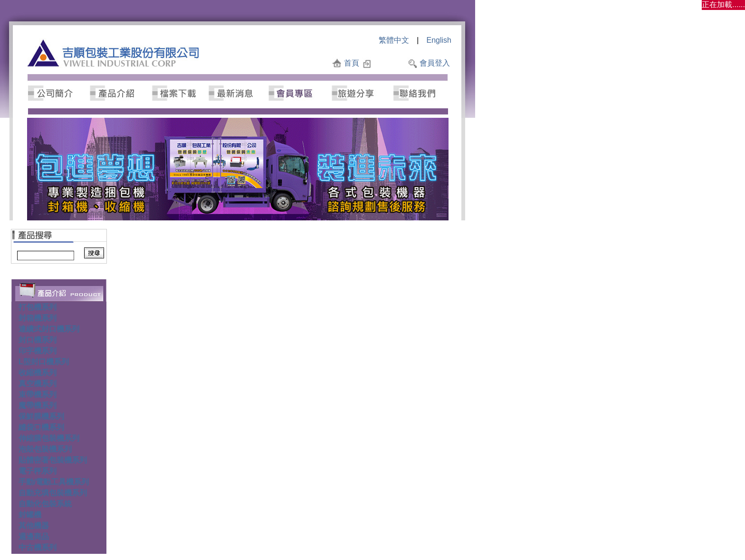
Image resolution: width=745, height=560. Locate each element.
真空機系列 (38, 384)
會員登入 (435, 63)
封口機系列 (38, 340)
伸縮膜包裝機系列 (49, 438)
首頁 (352, 63)
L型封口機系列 (44, 362)
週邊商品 (34, 536)
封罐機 (30, 515)
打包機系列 (38, 307)
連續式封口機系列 (49, 329)
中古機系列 (38, 547)
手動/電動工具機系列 (54, 482)
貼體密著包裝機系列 (53, 460)
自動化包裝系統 (45, 504)
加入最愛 (389, 63)
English (439, 40)
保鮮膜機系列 (41, 416)
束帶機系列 (38, 394)
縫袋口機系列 (41, 427)
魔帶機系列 (38, 405)
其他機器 (34, 526)
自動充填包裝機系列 (53, 493)
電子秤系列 (38, 471)
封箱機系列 (38, 318)
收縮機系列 (38, 373)
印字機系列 (38, 351)
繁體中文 (394, 40)
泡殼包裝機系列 (45, 449)
